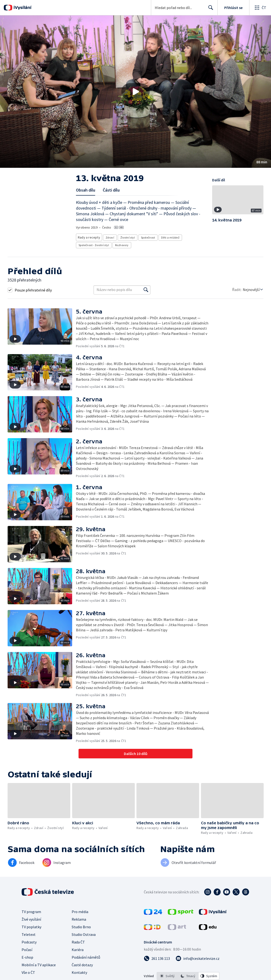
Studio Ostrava (84, 933)
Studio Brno (81, 925)
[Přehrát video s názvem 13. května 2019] (135, 92)
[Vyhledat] (146, 288)
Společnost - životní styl (94, 244)
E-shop (27, 956)
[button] (135, 92)
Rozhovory (122, 244)
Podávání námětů (86, 956)
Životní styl (126, 237)
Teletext (29, 933)
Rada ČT (78, 941)
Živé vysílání (31, 918)
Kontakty (79, 971)
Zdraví (108, 237)
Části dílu (111, 190)
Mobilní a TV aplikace (39, 963)
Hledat (209, 9)
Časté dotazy (82, 963)
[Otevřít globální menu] (260, 8)
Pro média (80, 910)
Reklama (79, 918)
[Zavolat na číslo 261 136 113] (157, 957)
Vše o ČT (28, 971)
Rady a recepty (88, 237)
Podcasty (29, 941)
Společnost (146, 237)
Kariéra (78, 948)
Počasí (27, 948)
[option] (167, 975)
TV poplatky (31, 925)
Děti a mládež (169, 237)
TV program (31, 910)
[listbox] (188, 975)
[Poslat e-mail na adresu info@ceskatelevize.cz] (198, 957)
